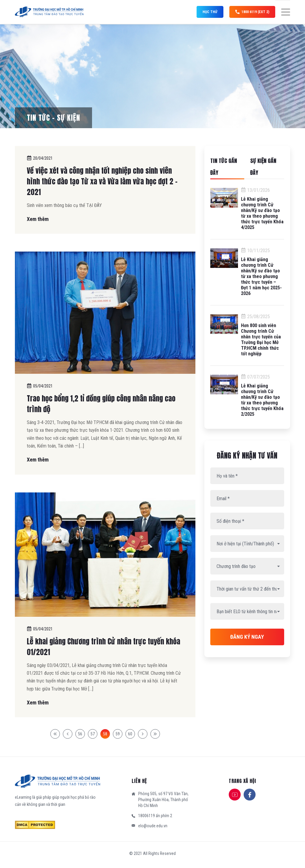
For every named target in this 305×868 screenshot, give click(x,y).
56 (80, 734)
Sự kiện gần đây (263, 167)
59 (118, 734)
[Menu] (283, 12)
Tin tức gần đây (224, 167)
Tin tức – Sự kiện (53, 118)
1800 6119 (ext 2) (252, 12)
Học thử (210, 12)
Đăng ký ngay (247, 637)
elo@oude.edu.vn (153, 826)
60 (130, 734)
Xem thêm (38, 219)
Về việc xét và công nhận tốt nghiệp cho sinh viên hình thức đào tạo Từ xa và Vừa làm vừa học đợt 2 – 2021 (102, 181)
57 (93, 734)
